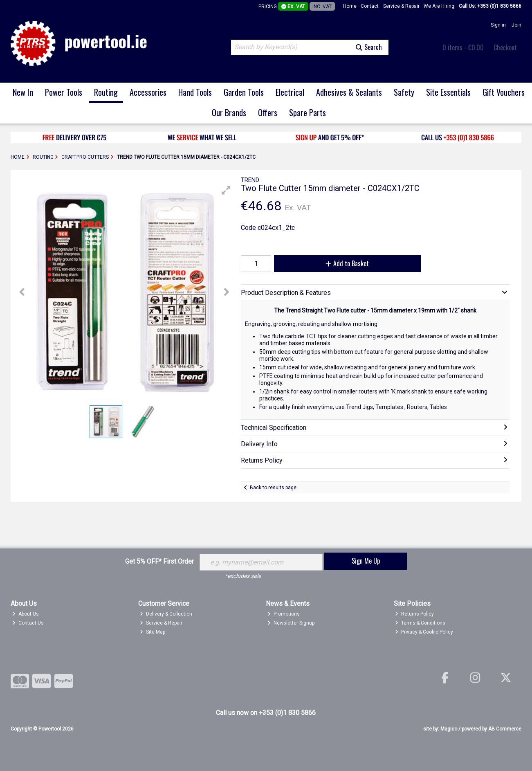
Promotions (284, 614)
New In (23, 92)
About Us (26, 614)
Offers (268, 112)
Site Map (153, 632)
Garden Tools (244, 92)
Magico (449, 729)
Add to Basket (347, 263)
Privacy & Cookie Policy (424, 632)
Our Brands (229, 112)
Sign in (498, 25)
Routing (106, 92)
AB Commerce (505, 729)
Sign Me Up (366, 561)
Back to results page (273, 488)
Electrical (290, 92)
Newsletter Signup (291, 623)
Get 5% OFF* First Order (159, 561)
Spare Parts (308, 112)
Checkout (505, 47)
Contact (370, 6)
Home (350, 6)
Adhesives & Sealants (349, 92)
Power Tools (64, 92)
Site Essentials (448, 92)
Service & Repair (401, 6)
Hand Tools (195, 92)
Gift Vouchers (504, 92)
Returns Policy (414, 614)
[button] (226, 190)
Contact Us (28, 623)
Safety (404, 92)
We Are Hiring (439, 6)
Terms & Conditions (420, 623)
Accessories (148, 92)
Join (516, 25)
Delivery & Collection (166, 614)
